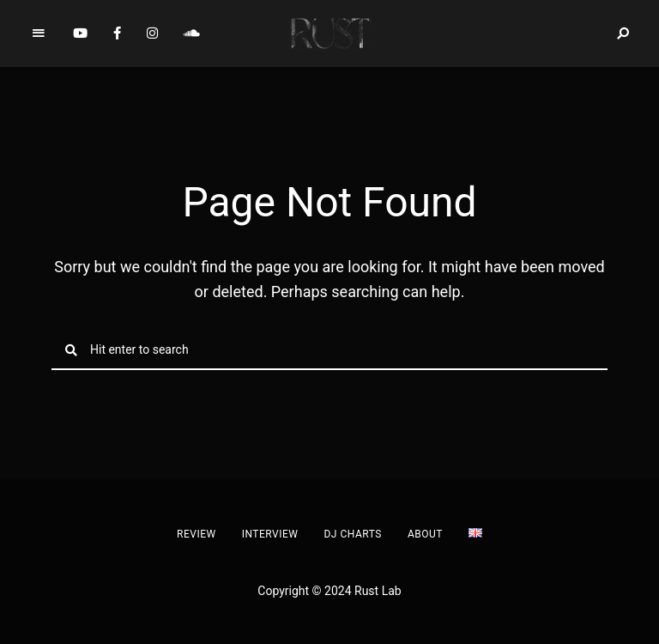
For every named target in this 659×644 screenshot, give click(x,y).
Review (196, 534)
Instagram (152, 33)
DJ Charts (352, 534)
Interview (270, 534)
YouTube (80, 33)
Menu (39, 33)
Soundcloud (192, 33)
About (425, 534)
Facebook (117, 33)
